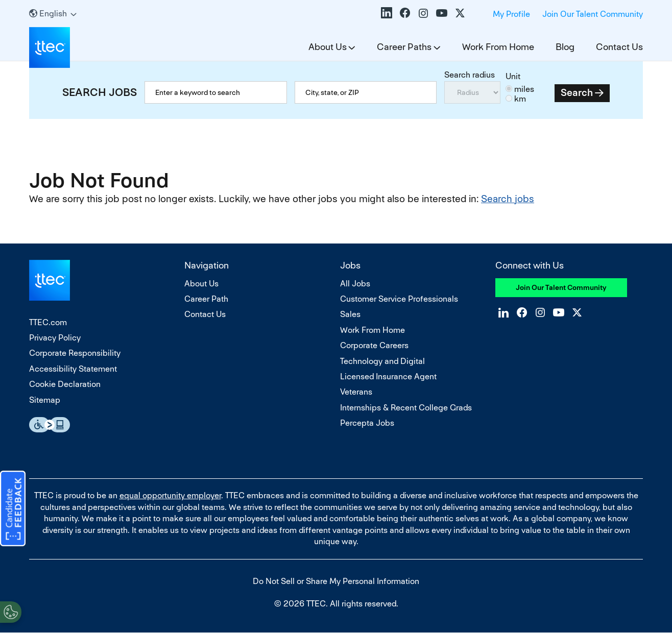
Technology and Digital (382, 361)
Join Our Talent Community (593, 14)
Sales (350, 314)
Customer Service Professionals (399, 299)
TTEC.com (48, 322)
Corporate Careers (374, 345)
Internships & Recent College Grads (406, 408)
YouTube (442, 13)
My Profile (511, 14)
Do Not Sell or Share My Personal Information (336, 581)
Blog (565, 47)
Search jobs (508, 199)
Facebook (405, 13)
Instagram (423, 13)
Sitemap (45, 400)
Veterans (356, 392)
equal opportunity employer (170, 495)
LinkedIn (387, 13)
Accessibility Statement (73, 369)
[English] (53, 14)
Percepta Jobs (367, 423)
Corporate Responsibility (75, 353)
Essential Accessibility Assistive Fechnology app (50, 425)
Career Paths (404, 47)
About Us (328, 47)
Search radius (470, 75)
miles (524, 89)
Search (577, 93)
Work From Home (498, 47)
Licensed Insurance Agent (388, 376)
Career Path (206, 299)
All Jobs (355, 284)
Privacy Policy (55, 338)
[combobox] (366, 92)
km (520, 99)
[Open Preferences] (11, 612)
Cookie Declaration (65, 384)
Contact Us (619, 47)
